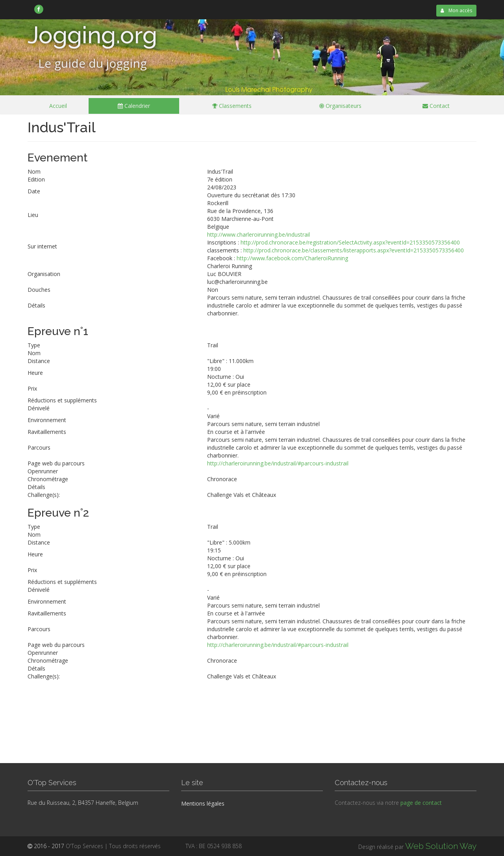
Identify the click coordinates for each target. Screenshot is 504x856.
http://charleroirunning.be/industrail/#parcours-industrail (278, 463)
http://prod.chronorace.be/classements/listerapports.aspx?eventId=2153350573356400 (354, 250)
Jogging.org (92, 35)
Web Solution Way (441, 846)
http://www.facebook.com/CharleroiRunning (292, 258)
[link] (39, 9)
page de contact (421, 803)
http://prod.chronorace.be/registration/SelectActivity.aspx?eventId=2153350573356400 (350, 242)
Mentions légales (203, 803)
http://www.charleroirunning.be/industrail (258, 234)
